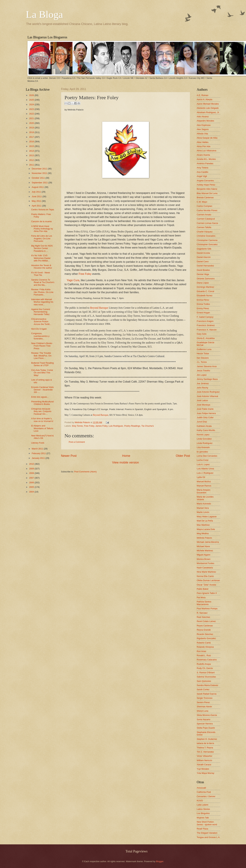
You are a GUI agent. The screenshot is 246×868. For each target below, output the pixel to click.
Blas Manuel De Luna (207, 193)
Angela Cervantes (205, 181)
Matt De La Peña (205, 521)
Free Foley (89, 426)
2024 (32, 104)
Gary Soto (202, 334)
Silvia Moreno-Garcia (207, 715)
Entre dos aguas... (40, 397)
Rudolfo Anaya (204, 664)
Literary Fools (38, 443)
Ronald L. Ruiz (204, 655)
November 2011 (40, 173)
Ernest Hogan (203, 313)
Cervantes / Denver (206, 796)
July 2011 (37, 192)
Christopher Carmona (207, 240)
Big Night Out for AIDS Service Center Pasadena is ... (42, 248)
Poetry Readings (132, 426)
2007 (32, 478)
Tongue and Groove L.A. (208, 837)
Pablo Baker (203, 589)
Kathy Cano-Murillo (206, 430)
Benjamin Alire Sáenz (207, 189)
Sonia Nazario (204, 719)
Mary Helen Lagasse (207, 517)
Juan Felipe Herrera (206, 413)
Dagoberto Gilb (204, 249)
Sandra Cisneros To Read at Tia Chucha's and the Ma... (43, 282)
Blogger (160, 861)
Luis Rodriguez (116, 426)
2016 (32, 142)
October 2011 (39, 178)
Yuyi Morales (203, 769)
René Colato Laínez (206, 621)
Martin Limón (203, 512)
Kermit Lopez (203, 435)
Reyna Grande (204, 630)
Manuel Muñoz (204, 482)
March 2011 (38, 449)
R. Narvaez (202, 613)
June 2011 (37, 196)
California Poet (204, 792)
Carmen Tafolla (204, 227)
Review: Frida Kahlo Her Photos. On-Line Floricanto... (42, 292)
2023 (32, 109)
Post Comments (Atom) (85, 472)
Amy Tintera (203, 168)
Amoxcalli (201, 788)
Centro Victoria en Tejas (43, 210)
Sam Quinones (204, 681)
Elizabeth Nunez (205, 296)
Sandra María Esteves (207, 685)
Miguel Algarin (204, 555)
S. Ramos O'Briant (206, 673)
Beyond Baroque (99, 308)
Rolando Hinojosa (205, 647)
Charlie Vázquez (205, 232)
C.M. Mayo (202, 202)
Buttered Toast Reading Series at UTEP (42, 364)
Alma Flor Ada (204, 146)
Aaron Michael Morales (208, 104)
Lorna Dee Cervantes (207, 456)
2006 (32, 483)
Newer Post (69, 456)
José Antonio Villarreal (207, 396)
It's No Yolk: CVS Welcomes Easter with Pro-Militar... (41, 258)
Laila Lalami (203, 805)
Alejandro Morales (205, 121)
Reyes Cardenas (205, 626)
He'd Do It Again (39, 329)
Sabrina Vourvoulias (206, 677)
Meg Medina (203, 533)
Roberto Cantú (204, 643)
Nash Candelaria (205, 568)
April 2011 (37, 206)
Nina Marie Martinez (206, 572)
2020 (32, 123)
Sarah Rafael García (207, 694)
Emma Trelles (203, 304)
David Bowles (203, 270)
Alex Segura (203, 129)
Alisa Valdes (203, 142)
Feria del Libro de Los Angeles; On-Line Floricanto (42, 238)
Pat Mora (201, 597)
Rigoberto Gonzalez (206, 638)
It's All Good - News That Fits (41, 274)
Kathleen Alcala (204, 426)
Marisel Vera (203, 508)
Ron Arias (201, 651)
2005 (32, 487)
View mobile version (126, 462)
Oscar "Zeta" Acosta (206, 585)
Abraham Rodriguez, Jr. (208, 112)
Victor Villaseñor (205, 756)
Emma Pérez (203, 300)
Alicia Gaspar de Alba (207, 138)
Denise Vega (203, 274)
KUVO (200, 801)
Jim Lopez (202, 375)
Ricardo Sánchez (205, 634)
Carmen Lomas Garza (207, 223)
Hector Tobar (203, 353)
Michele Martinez (205, 551)
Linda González (204, 439)
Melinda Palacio (83, 422)
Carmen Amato (204, 215)
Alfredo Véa (202, 134)
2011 (32, 165)
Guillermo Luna (204, 349)
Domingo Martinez (205, 287)
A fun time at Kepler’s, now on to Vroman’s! (42, 420)
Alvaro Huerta (203, 155)
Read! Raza (202, 829)
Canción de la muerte (41, 221)
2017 (32, 137)
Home (126, 456)
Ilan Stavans (203, 358)
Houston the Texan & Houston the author (42, 267)
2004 (32, 492)
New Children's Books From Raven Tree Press (42, 346)
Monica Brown (204, 559)
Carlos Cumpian (204, 206)
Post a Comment (77, 442)
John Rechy (202, 388)
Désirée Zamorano (206, 279)
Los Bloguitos (203, 813)
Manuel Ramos (204, 486)
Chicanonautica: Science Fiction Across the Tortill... (41, 322)
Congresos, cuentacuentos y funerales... (40, 336)
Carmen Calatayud (206, 219)
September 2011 (40, 183)
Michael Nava (203, 546)
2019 (32, 128)
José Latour (202, 400)
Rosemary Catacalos (207, 660)
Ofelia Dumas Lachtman (208, 580)
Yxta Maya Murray (205, 773)
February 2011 (39, 453)
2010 (32, 464)
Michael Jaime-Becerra (208, 542)
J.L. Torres (202, 362)
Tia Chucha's (148, 426)
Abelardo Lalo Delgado (208, 108)
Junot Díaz (202, 422)
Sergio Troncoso (205, 698)
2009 (32, 469)
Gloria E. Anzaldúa (206, 338)
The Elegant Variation (207, 833)
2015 (32, 146)
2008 (32, 473)
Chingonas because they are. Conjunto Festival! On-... (41, 411)
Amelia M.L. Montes (206, 159)
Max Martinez (203, 525)
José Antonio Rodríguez (208, 392)
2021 (32, 118)
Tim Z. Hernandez (205, 752)
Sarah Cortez (203, 689)
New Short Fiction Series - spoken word (207, 823)
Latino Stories (203, 809)
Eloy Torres (77, 426)
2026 (32, 95)
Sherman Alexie (204, 707)
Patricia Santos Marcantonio (204, 603)
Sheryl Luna (203, 711)
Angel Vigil (202, 176)
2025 (32, 100)
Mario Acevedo (204, 504)
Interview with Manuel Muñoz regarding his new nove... (42, 302)
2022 (32, 114)
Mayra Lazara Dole (206, 529)
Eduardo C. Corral (205, 291)
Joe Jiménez (203, 383)
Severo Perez (203, 702)
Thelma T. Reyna (205, 748)
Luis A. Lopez (203, 464)
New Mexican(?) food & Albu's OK (42, 437)
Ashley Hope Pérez (206, 185)
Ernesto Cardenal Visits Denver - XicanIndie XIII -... (42, 390)
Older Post (183, 456)
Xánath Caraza (204, 765)
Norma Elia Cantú (205, 576)
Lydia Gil (201, 477)
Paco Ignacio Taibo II (207, 593)
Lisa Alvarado (203, 447)
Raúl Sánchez (203, 617)
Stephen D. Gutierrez (207, 739)
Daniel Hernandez (205, 266)
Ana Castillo (203, 172)
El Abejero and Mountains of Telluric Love (42, 428)
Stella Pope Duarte (206, 728)
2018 (32, 132)
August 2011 (38, 187)
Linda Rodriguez (205, 443)
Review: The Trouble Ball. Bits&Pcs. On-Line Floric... (42, 356)
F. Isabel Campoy (205, 317)
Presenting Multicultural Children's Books (42, 403)
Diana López (203, 283)
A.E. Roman (203, 95)
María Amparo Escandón (204, 491)
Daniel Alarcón (204, 257)
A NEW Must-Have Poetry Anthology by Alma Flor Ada (42, 229)
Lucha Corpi (203, 460)
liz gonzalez (202, 452)
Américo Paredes (205, 163)
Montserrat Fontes (205, 563)
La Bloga (44, 14)
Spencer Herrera (205, 724)
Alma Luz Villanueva (206, 151)
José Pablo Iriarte (205, 409)
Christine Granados (206, 236)
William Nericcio (204, 760)
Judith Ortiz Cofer (205, 417)
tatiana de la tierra (205, 743)
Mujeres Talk (203, 818)
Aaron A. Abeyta (204, 99)
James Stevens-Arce (207, 366)
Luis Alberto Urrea (205, 469)
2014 (32, 151)
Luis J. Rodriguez (205, 473)
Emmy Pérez (203, 308)
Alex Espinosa (204, 125)
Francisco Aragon (205, 321)
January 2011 (39, 458)
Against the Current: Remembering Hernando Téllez (41, 312)
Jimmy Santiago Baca (207, 379)
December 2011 (40, 169)
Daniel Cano (203, 261)
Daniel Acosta (203, 253)
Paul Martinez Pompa (207, 609)
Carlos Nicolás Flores (207, 210)
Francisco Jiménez (206, 325)
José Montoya (203, 405)
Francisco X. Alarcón (207, 330)
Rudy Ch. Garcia (205, 668)
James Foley (101, 426)
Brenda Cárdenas (205, 197)
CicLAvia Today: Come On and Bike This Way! (42, 373)
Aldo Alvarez (203, 117)
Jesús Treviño (203, 371)
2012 (32, 160)
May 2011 (37, 201)
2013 (32, 155)
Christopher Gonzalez (207, 244)
